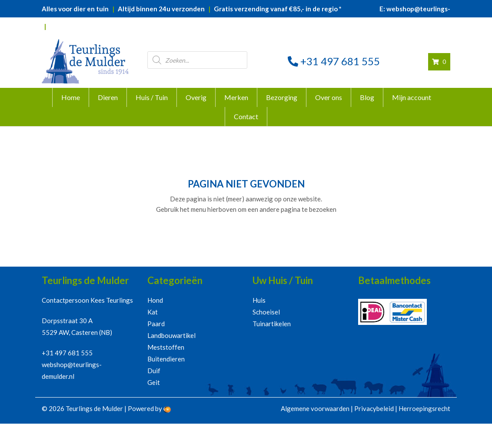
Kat (153, 312)
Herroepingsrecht (424, 408)
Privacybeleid (374, 408)
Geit (154, 382)
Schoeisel (266, 312)
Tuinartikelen (272, 324)
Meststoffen (166, 347)
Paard (156, 324)
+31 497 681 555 (334, 61)
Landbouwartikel (171, 335)
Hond (155, 300)
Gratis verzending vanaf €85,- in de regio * (278, 9)
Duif (154, 371)
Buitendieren (166, 359)
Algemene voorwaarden (315, 408)
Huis (259, 300)
